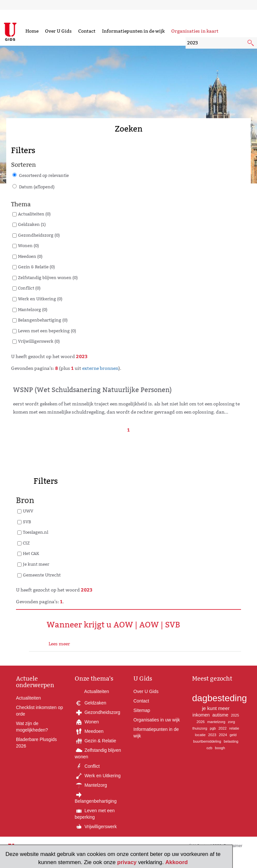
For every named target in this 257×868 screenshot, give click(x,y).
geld (233, 735)
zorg (232, 722)
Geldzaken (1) (32, 224)
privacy (127, 862)
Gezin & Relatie (95, 741)
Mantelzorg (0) (33, 309)
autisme (220, 715)
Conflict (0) (29, 288)
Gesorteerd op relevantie (44, 175)
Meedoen (89, 731)
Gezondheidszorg (98, 712)
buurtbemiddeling (207, 741)
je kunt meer (216, 708)
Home (32, 31)
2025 (235, 715)
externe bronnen (100, 368)
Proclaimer (233, 846)
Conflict (87, 766)
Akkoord (177, 862)
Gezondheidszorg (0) (39, 235)
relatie (234, 728)
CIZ (26, 543)
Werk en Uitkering (98, 776)
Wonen (87, 722)
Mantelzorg (91, 785)
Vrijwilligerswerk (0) (39, 341)
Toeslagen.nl (36, 532)
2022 (223, 728)
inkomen (201, 715)
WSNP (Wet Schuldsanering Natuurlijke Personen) (92, 390)
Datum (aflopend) (37, 187)
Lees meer (59, 644)
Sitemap (142, 710)
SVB (27, 522)
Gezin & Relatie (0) (36, 267)
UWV (28, 511)
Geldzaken (91, 703)
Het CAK (31, 553)
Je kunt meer (36, 564)
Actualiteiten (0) (34, 214)
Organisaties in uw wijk (157, 720)
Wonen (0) (28, 245)
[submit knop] (251, 43)
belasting (231, 741)
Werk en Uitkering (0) (40, 299)
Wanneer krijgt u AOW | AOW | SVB (113, 625)
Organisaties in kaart (195, 31)
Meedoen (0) (30, 256)
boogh (220, 748)
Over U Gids (58, 31)
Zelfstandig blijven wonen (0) (48, 277)
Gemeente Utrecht (42, 575)
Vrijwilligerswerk (96, 827)
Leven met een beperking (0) (47, 331)
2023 (212, 735)
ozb (209, 748)
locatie (200, 735)
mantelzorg (216, 722)
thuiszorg (200, 728)
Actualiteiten (28, 698)
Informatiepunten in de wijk (133, 31)
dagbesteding (219, 698)
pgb (213, 728)
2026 (201, 722)
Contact (87, 31)
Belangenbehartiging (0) (43, 320)
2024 (223, 735)
